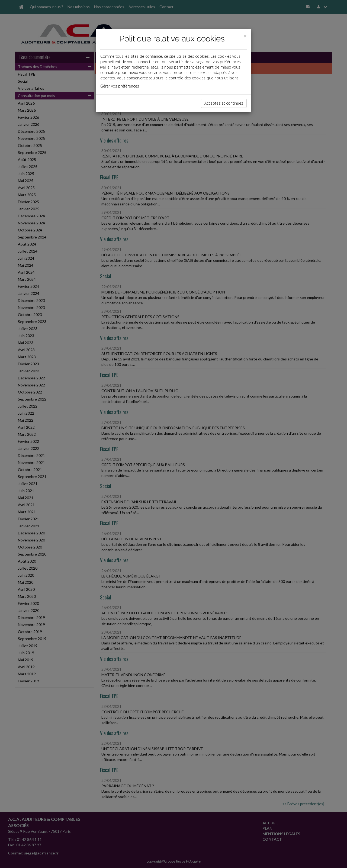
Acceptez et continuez (224, 103)
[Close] (245, 36)
